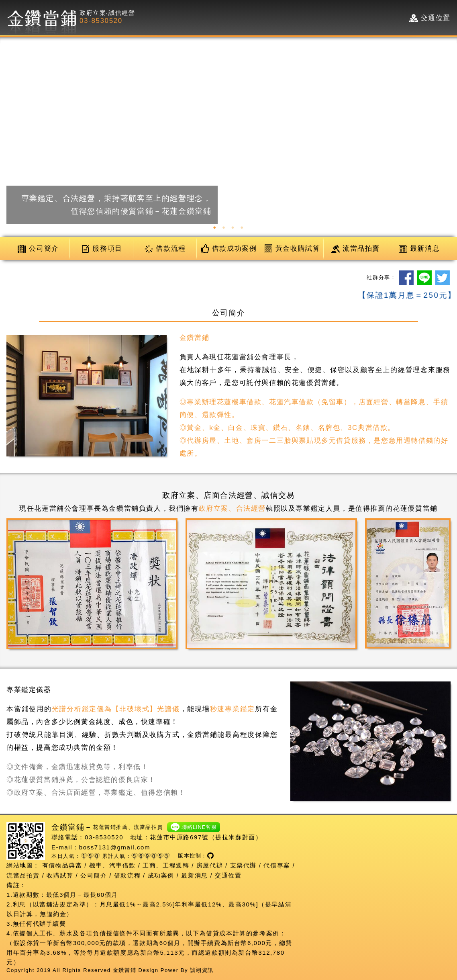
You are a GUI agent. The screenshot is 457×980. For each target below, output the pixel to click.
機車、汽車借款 (112, 865)
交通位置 (228, 875)
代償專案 (277, 865)
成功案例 (161, 875)
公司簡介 (94, 875)
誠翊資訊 (202, 970)
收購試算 (60, 875)
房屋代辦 (210, 865)
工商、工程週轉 (166, 865)
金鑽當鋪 (124, 970)
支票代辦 (243, 865)
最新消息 (194, 875)
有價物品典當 (62, 865)
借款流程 (127, 875)
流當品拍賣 (23, 875)
